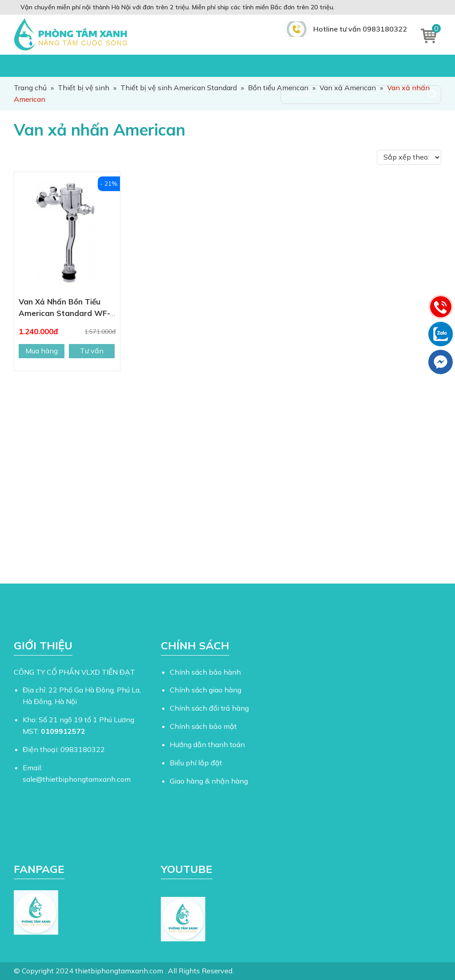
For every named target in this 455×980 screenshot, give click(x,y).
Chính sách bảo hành (205, 672)
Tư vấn (92, 351)
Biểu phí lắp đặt (196, 763)
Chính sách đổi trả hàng (209, 708)
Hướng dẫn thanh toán (207, 744)
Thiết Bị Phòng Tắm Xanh (73, 35)
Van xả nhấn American (100, 130)
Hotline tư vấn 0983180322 (360, 29)
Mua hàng (42, 351)
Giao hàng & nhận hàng (209, 781)
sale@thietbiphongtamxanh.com (77, 779)
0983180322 (83, 749)
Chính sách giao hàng (206, 690)
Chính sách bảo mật (203, 726)
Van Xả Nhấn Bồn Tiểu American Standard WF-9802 (64, 313)
